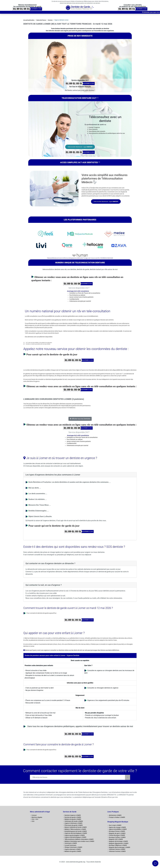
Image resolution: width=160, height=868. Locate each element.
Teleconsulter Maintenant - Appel (80, 147)
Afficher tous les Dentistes (80, 419)
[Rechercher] (128, 777)
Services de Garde (70, 812)
